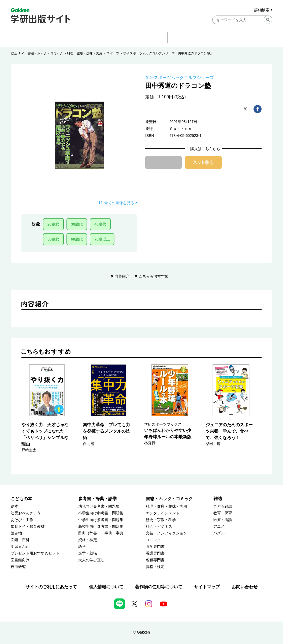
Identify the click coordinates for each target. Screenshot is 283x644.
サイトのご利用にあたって (51, 587)
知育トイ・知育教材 (28, 527)
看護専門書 (155, 553)
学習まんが (20, 547)
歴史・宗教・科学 (161, 520)
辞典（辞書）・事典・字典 (101, 533)
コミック (153, 540)
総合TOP (17, 53)
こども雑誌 (223, 506)
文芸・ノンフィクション (166, 533)
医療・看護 (223, 520)
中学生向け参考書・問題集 (101, 520)
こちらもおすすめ (154, 276)
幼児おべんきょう (26, 513)
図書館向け (20, 560)
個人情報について (106, 587)
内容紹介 (122, 276)
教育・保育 (223, 513)
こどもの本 (21, 499)
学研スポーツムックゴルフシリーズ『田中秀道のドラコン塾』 (168, 53)
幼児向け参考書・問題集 (99, 506)
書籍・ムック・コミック (45, 53)
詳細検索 (263, 10)
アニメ (219, 527)
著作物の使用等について (159, 587)
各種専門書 (155, 560)
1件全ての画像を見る (118, 203)
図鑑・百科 (20, 540)
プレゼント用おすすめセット (35, 553)
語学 (82, 547)
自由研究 (18, 567)
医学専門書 (155, 547)
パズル (219, 533)
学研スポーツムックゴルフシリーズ (180, 78)
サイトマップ (207, 587)
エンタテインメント (163, 513)
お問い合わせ (245, 587)
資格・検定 (88, 540)
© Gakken (141, 632)
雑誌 (218, 499)
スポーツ (113, 53)
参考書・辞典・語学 (98, 499)
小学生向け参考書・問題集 (101, 513)
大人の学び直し (91, 560)
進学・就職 (88, 553)
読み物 (16, 533)
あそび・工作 (22, 520)
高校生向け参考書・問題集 (101, 527)
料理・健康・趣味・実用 (85, 53)
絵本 (14, 506)
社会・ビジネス (159, 527)
